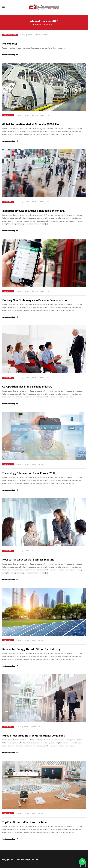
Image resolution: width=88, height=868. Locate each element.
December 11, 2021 (10, 35)
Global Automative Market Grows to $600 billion (31, 124)
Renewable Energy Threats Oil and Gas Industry (31, 649)
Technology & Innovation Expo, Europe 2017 (29, 473)
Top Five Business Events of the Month (26, 822)
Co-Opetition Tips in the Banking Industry (27, 387)
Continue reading (9, 55)
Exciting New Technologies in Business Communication (35, 300)
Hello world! (10, 44)
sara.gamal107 (28, 35)
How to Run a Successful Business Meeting (28, 560)
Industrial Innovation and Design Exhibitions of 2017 (34, 211)
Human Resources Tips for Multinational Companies (34, 736)
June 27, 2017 (8, 115)
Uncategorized (38, 464)
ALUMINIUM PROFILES (44, 35)
